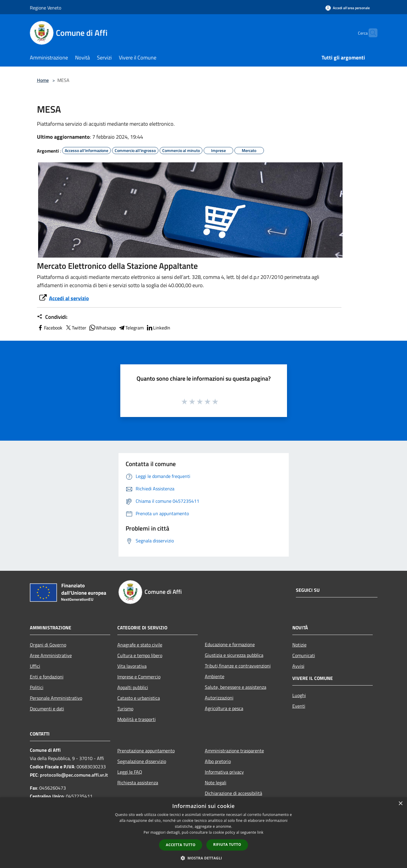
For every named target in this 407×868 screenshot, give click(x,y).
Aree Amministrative (51, 655)
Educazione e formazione (230, 644)
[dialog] (203, 833)
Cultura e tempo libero (140, 655)
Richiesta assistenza (138, 783)
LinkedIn (158, 328)
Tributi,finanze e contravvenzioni (238, 666)
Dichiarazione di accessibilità (234, 793)
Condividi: (52, 317)
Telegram (131, 328)
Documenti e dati (47, 709)
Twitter (76, 328)
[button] (204, 858)
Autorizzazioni (219, 698)
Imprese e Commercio (139, 677)
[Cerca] (370, 33)
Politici (37, 687)
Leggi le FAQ (130, 772)
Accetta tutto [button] (181, 845)
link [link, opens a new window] (260, 832)
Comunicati (304, 655)
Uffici (35, 666)
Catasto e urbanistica (139, 698)
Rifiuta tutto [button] (227, 844)
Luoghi (299, 695)
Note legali (216, 783)
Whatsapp (102, 328)
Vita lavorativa (132, 666)
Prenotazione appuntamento (146, 751)
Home (43, 80)
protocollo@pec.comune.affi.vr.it (74, 775)
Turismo (125, 709)
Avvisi (298, 666)
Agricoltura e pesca (224, 708)
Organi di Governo (48, 645)
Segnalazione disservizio (142, 761)
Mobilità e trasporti (137, 719)
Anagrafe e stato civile (140, 645)
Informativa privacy (224, 772)
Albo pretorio (218, 761)
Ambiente (215, 676)
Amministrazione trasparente (234, 751)
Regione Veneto (46, 8)
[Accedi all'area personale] (348, 8)
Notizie (299, 645)
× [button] (400, 804)
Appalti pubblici (133, 687)
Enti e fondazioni (47, 677)
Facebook (50, 328)
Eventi (299, 706)
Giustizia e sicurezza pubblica (234, 655)
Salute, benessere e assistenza (236, 687)
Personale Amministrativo (56, 698)
